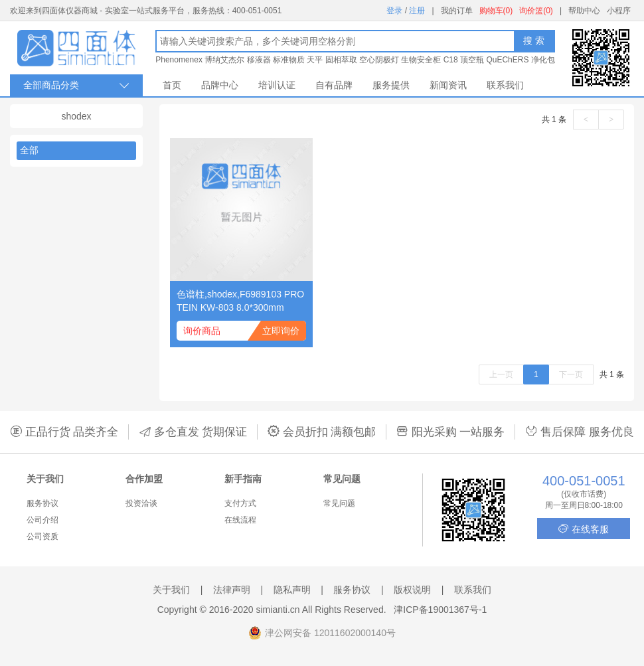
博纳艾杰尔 (224, 60)
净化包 (543, 60)
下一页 (571, 375)
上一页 (501, 375)
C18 (451, 60)
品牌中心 (220, 85)
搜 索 (534, 41)
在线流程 (240, 520)
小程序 (619, 11)
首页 (172, 85)
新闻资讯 (448, 85)
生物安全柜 (421, 60)
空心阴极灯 (379, 60)
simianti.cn (278, 610)
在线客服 (584, 529)
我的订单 (457, 11)
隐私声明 (292, 590)
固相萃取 (341, 60)
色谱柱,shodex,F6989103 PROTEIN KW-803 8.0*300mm (240, 301)
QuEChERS (507, 60)
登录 (394, 11)
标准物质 (289, 60)
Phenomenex (179, 60)
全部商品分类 (76, 85)
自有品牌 (334, 85)
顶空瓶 (472, 60)
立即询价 (281, 331)
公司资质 (42, 537)
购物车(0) (496, 11)
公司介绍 (42, 520)
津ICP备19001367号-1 (440, 610)
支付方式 (240, 503)
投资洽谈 (141, 503)
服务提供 (391, 85)
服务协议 (42, 503)
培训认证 (277, 85)
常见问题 (339, 503)
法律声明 (232, 590)
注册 (417, 11)
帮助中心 (584, 11)
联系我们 (505, 85)
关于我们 (171, 590)
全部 (29, 150)
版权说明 (412, 590)
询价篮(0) (536, 11)
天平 (315, 60)
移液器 (259, 60)
